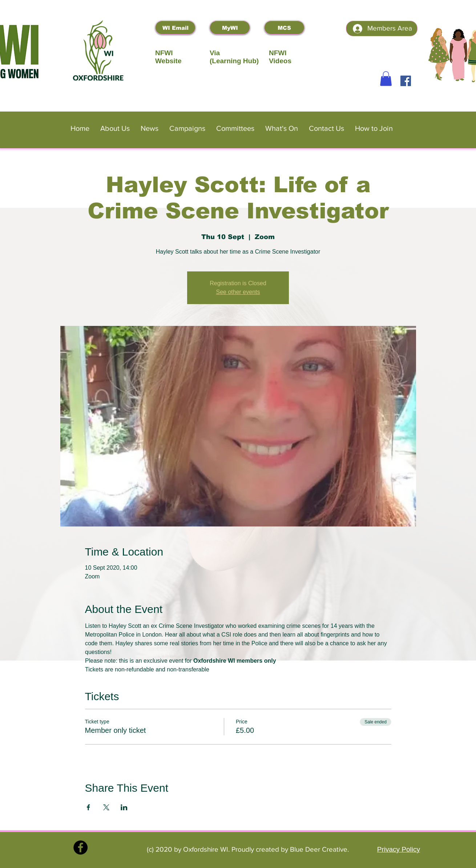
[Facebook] (406, 81)
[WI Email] (175, 28)
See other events (238, 292)
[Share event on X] (106, 807)
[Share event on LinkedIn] (124, 807)
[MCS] (284, 28)
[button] (386, 79)
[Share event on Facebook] (88, 807)
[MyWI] (230, 28)
